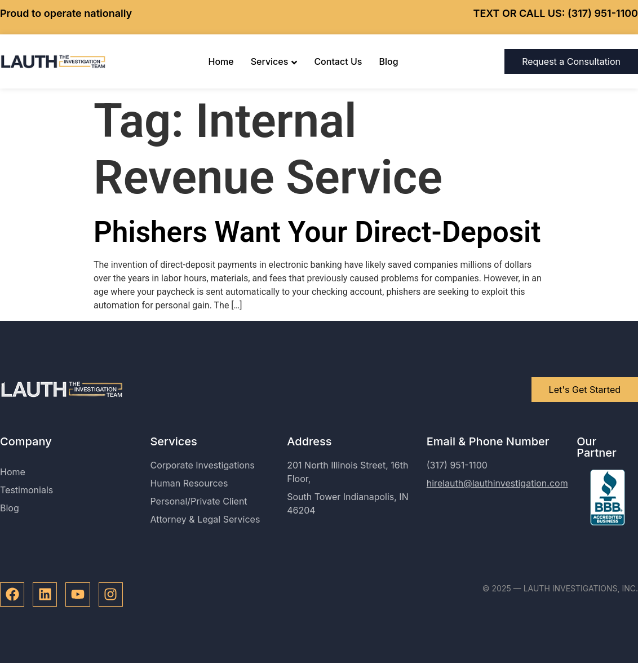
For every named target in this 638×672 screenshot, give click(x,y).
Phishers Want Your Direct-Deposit (317, 232)
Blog (388, 61)
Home (221, 61)
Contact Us (338, 61)
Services (274, 61)
